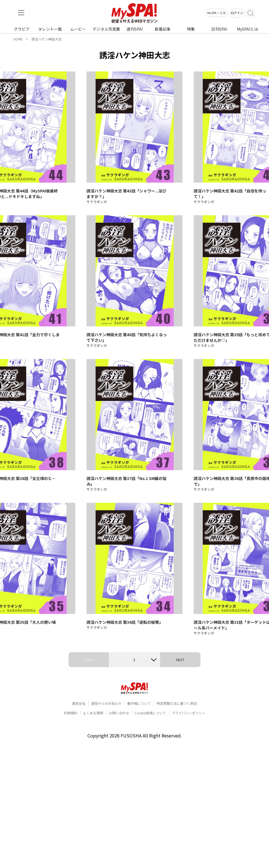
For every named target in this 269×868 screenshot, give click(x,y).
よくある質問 (93, 713)
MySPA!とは (247, 29)
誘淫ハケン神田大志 (47, 39)
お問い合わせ (119, 713)
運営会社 (79, 703)
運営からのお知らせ (106, 703)
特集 (191, 29)
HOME (18, 39)
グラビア (22, 29)
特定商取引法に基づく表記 (177, 703)
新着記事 (163, 29)
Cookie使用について (150, 713)
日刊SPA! (219, 29)
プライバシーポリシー (189, 713)
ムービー (78, 29)
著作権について (139, 703)
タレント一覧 (50, 29)
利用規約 (70, 713)
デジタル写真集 (106, 29)
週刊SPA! (135, 29)
